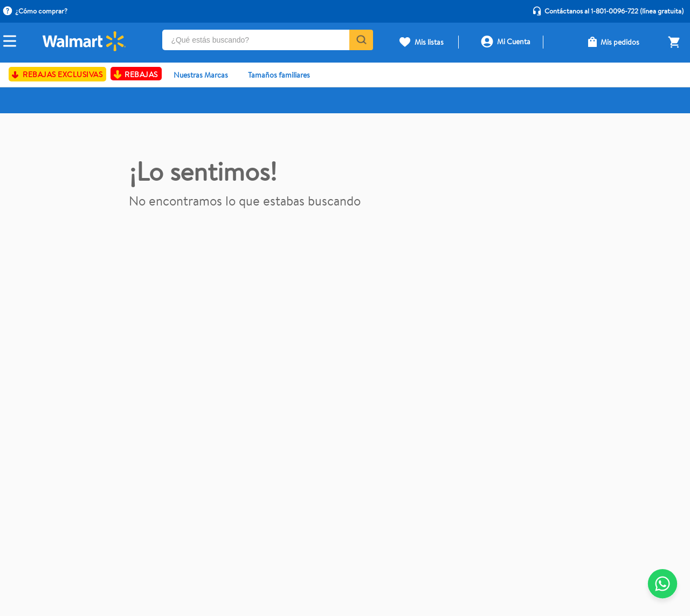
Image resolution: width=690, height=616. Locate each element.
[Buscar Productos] (360, 40)
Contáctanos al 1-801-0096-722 (591, 11)
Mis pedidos (620, 42)
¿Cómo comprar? (41, 11)
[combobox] (267, 43)
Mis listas (429, 42)
